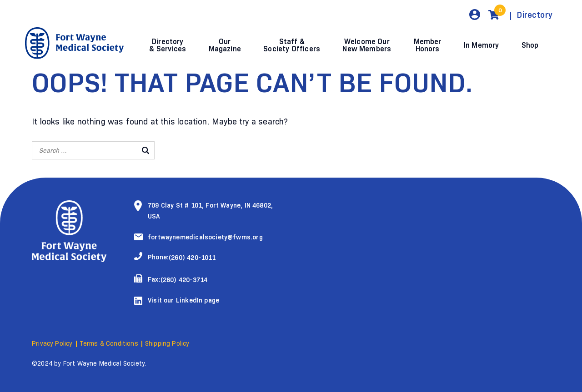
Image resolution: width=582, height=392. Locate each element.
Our (225, 45)
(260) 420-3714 (184, 280)
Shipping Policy (167, 344)
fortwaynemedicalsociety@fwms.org (205, 237)
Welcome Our (367, 45)
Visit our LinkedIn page (183, 300)
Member (428, 45)
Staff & (292, 45)
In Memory (482, 45)
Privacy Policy (52, 344)
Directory (535, 15)
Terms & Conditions (109, 344)
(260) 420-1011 (192, 258)
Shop (530, 45)
